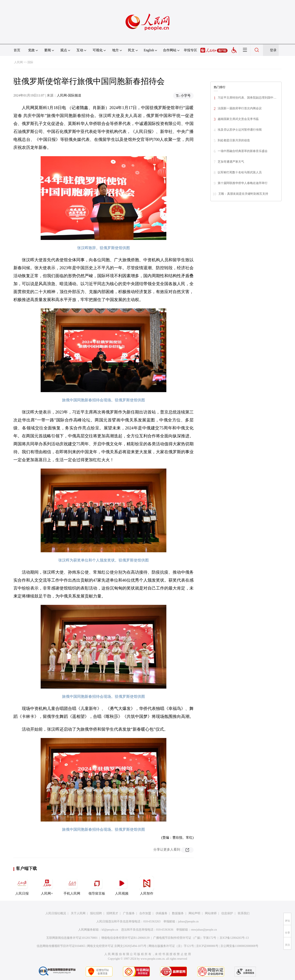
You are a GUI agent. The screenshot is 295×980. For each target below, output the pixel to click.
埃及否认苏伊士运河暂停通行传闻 (240, 130)
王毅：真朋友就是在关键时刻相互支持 (243, 194)
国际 (30, 62)
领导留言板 (97, 886)
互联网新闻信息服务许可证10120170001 (72, 938)
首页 (17, 50)
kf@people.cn (110, 930)
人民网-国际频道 (69, 95)
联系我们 (244, 913)
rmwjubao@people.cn (204, 930)
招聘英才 (112, 913)
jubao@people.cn (188, 921)
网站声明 (194, 913)
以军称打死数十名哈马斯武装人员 (240, 172)
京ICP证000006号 (207, 946)
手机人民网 (72, 886)
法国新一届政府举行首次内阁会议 (240, 108)
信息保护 (227, 913)
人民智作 (147, 886)
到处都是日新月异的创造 (234, 140)
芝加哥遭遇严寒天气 (231, 162)
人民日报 (22, 886)
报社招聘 (96, 913)
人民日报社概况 (56, 913)
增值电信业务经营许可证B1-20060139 (125, 938)
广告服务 (129, 913)
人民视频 (122, 886)
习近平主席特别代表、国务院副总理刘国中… (247, 98)
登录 (273, 50)
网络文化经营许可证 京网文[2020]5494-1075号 (117, 946)
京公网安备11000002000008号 (239, 946)
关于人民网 (78, 913)
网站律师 (211, 913)
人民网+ (47, 886)
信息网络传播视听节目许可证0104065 (61, 946)
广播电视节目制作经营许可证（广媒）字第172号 (185, 938)
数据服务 (178, 913)
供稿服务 (162, 913)
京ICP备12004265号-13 (234, 938)
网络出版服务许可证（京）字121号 (171, 946)
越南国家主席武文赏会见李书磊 (238, 119)
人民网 (18, 62)
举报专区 (190, 50)
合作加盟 (145, 913)
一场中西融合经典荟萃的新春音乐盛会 (243, 151)
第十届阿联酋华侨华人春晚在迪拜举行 (243, 183)
